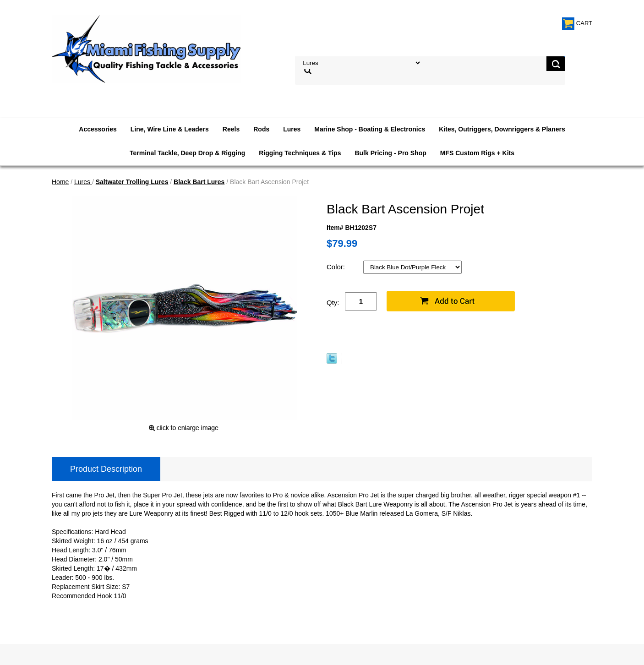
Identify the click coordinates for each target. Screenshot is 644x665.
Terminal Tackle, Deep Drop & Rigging (187, 153)
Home (60, 182)
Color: (337, 267)
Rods (261, 129)
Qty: (333, 303)
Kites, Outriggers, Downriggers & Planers (502, 129)
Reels (231, 129)
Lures (292, 129)
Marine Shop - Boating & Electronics (370, 129)
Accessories (98, 129)
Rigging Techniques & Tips (300, 153)
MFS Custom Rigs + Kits (477, 153)
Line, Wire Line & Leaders (170, 129)
